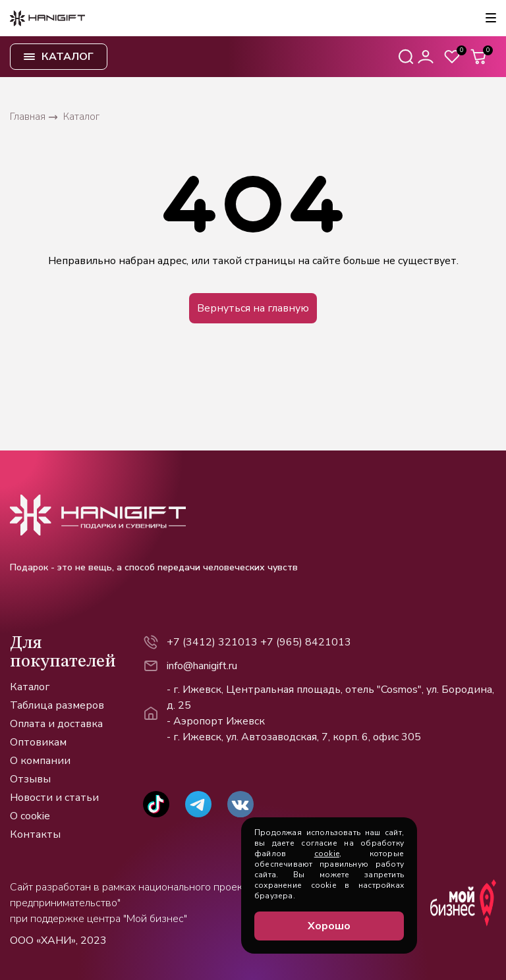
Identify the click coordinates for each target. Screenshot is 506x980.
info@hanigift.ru (202, 666)
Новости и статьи (54, 798)
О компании (40, 761)
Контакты (35, 834)
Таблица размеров (57, 705)
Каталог (30, 687)
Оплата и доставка (56, 724)
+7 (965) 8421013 (306, 642)
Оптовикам (38, 742)
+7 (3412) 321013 (212, 642)
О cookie (30, 816)
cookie (327, 854)
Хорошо (329, 926)
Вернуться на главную (253, 308)
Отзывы (30, 779)
